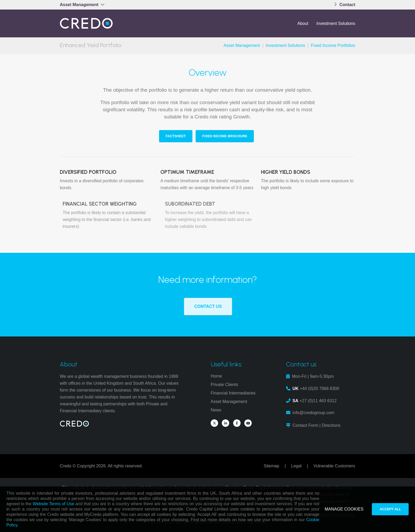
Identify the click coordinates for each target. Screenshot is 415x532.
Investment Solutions (336, 23)
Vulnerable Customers (334, 466)
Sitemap (271, 466)
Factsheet (176, 136)
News (216, 410)
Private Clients (224, 385)
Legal (296, 466)
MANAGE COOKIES (344, 509)
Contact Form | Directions (316, 425)
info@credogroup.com (313, 413)
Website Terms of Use (54, 504)
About (303, 23)
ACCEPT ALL (390, 509)
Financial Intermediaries (233, 393)
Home (216, 376)
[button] (84, 5)
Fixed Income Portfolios (333, 45)
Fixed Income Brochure (225, 136)
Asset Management (242, 45)
